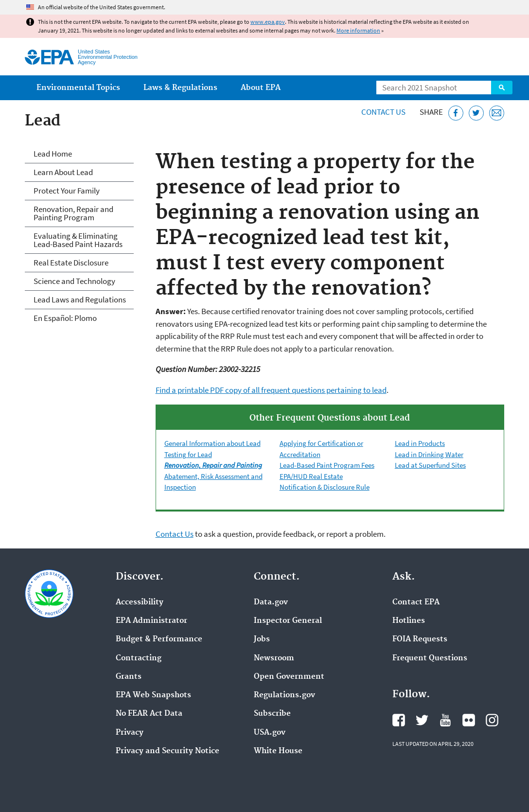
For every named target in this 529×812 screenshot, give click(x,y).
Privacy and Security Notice (168, 751)
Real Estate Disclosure (71, 263)
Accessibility (140, 602)
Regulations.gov (284, 695)
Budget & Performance (159, 639)
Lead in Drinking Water (429, 454)
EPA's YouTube (445, 720)
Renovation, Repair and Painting (213, 465)
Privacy (130, 733)
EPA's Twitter (422, 720)
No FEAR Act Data (149, 714)
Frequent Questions (430, 658)
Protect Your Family (67, 191)
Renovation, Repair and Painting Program (73, 213)
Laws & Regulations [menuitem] (180, 88)
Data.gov (271, 602)
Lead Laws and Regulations (80, 300)
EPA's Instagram (492, 720)
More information (358, 30)
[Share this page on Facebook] (456, 113)
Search (502, 88)
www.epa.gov (268, 22)
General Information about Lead (212, 443)
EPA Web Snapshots (153, 695)
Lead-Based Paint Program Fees (327, 465)
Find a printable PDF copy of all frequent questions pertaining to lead (271, 390)
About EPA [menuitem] (261, 88)
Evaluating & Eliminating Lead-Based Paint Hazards (78, 240)
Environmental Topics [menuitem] (78, 88)
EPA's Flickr (469, 720)
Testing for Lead (188, 454)
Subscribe (272, 714)
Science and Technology (74, 281)
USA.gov (270, 733)
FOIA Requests (420, 639)
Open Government (289, 677)
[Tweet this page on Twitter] (476, 113)
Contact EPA (416, 602)
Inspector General (288, 621)
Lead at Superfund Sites (430, 465)
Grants (129, 677)
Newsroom (274, 658)
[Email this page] (497, 113)
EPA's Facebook (399, 720)
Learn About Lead (63, 172)
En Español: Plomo (65, 318)
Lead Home (53, 154)
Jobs (262, 639)
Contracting (139, 658)
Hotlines (409, 621)
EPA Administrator (151, 621)
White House (278, 751)
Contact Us (383, 112)
